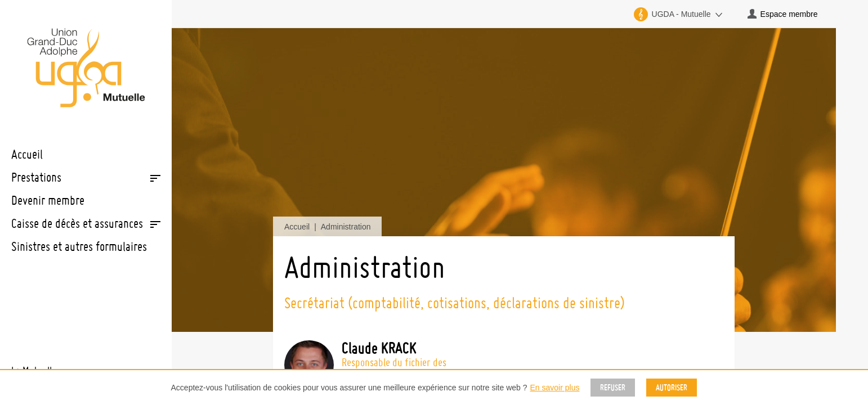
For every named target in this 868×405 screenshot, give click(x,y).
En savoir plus (555, 388)
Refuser (613, 388)
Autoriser (672, 388)
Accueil (297, 227)
